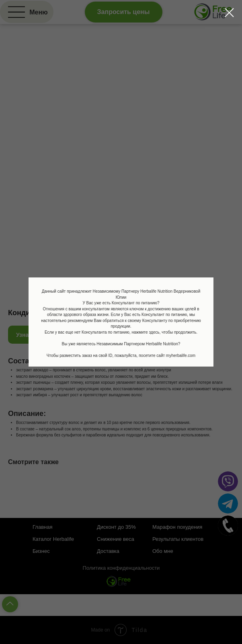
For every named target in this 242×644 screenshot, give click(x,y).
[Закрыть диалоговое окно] (229, 13)
